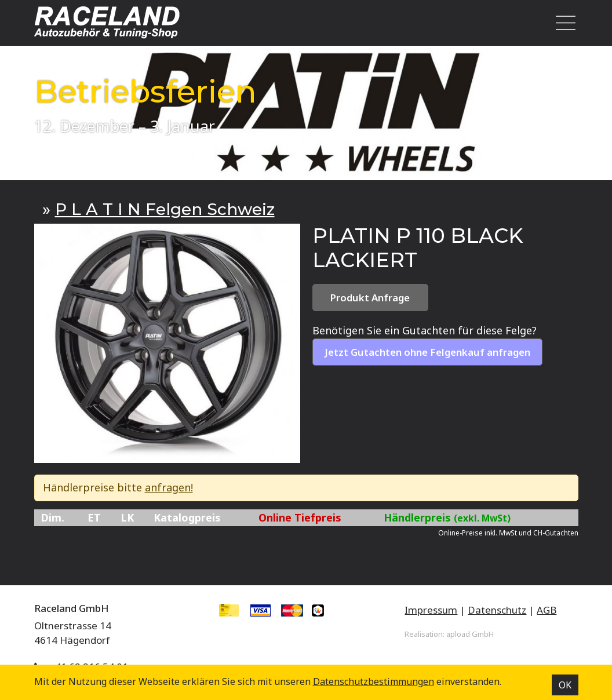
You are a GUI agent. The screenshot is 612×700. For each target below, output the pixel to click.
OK (565, 685)
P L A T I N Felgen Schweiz (165, 209)
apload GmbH (470, 634)
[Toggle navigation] (562, 23)
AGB (547, 610)
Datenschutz (497, 610)
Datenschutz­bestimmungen (374, 681)
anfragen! (169, 487)
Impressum (431, 610)
